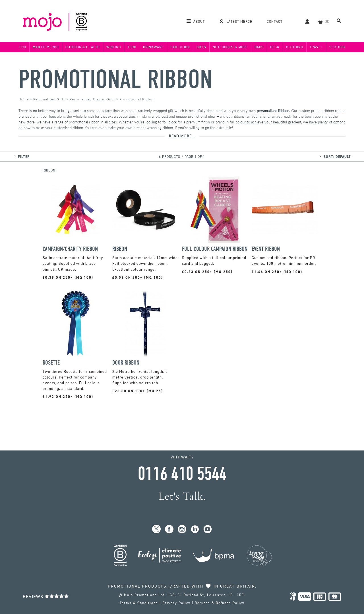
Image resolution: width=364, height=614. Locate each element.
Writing (114, 47)
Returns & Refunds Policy (220, 603)
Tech (132, 47)
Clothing (295, 47)
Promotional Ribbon (115, 79)
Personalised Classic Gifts (92, 99)
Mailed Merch (46, 47)
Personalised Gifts (49, 99)
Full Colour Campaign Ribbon (215, 249)
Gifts (201, 47)
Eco (23, 47)
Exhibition (180, 47)
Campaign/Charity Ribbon (70, 249)
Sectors (337, 47)
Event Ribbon (266, 249)
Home (24, 99)
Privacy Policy (176, 603)
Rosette (51, 363)
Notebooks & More (230, 47)
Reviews (46, 597)
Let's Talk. (182, 496)
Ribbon (120, 249)
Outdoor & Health (83, 47)
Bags (259, 47)
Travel (316, 47)
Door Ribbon (126, 363)
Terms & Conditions (139, 603)
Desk (275, 47)
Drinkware (153, 47)
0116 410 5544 (182, 474)
